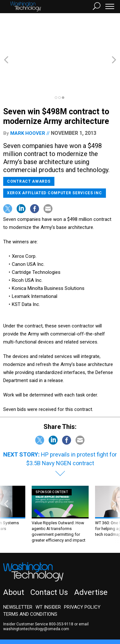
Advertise (91, 558)
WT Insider (48, 572)
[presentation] (6, 480)
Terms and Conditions (30, 579)
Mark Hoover (28, 99)
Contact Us (49, 558)
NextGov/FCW (70, 614)
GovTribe (46, 620)
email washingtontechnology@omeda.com (46, 592)
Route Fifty (20, 620)
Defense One (104, 614)
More (66, 620)
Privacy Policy (82, 572)
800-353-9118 (61, 589)
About (14, 558)
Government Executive (27, 614)
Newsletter (18, 572)
